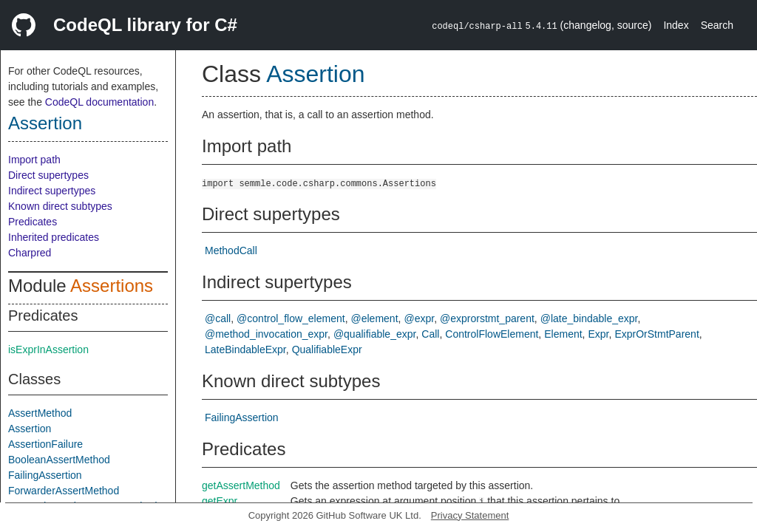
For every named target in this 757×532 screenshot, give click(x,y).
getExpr (220, 501)
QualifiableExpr (327, 349)
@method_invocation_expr (266, 334)
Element (563, 334)
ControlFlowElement (492, 334)
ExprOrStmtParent (656, 334)
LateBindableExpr (245, 349)
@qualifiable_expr (375, 334)
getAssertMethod (241, 485)
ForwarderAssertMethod (64, 491)
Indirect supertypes (52, 191)
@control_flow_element (291, 318)
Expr (599, 334)
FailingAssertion (45, 475)
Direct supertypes (48, 175)
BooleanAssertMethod (59, 460)
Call (430, 334)
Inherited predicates (54, 237)
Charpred (30, 253)
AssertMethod (40, 413)
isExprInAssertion (48, 349)
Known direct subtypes (60, 206)
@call (218, 318)
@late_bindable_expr (589, 318)
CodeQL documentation (99, 102)
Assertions (112, 286)
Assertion (45, 123)
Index (676, 25)
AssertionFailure (45, 444)
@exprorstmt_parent (487, 318)
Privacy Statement (470, 515)
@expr (419, 318)
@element (375, 318)
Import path (34, 160)
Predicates (33, 222)
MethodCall (231, 250)
